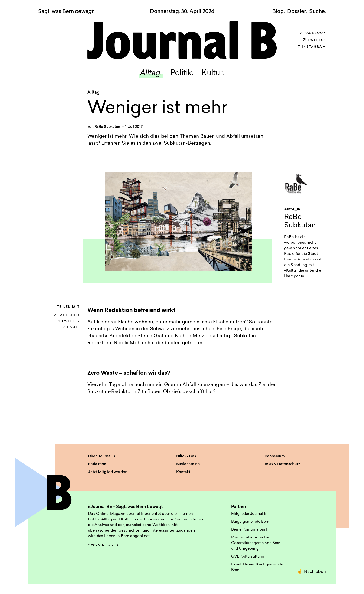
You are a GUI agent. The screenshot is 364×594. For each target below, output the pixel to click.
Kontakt (183, 472)
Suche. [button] (318, 12)
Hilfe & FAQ (186, 456)
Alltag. (151, 74)
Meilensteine (188, 464)
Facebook (313, 33)
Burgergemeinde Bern (250, 522)
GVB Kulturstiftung (248, 557)
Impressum (275, 456)
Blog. (279, 12)
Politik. (182, 74)
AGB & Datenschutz (282, 464)
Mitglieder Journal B (249, 514)
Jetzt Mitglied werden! (108, 472)
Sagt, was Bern (66, 12)
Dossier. (297, 12)
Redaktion (97, 464)
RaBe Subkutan (107, 127)
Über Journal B (101, 456)
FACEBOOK (67, 316)
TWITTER (68, 322)
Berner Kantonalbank (250, 530)
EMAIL (71, 328)
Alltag (93, 93)
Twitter (315, 40)
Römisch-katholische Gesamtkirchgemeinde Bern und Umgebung (256, 543)
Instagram (312, 47)
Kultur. (213, 74)
